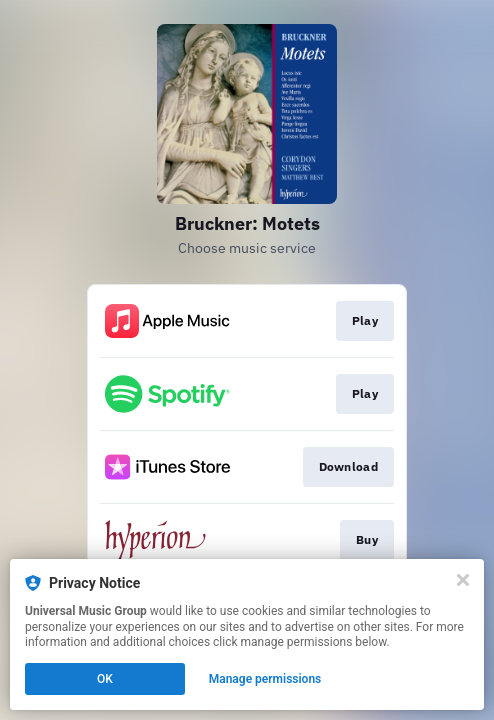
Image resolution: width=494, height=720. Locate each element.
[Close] (463, 580)
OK (105, 679)
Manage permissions (265, 679)
